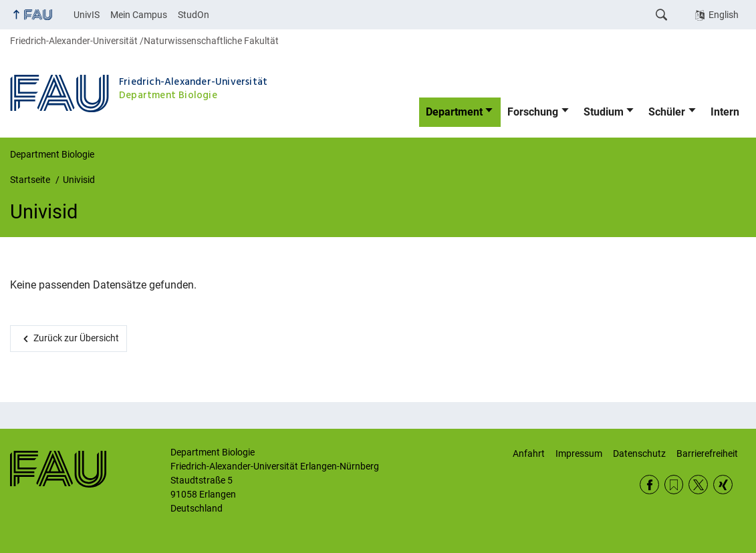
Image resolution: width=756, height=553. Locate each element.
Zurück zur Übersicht (76, 338)
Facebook (649, 485)
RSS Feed (674, 485)
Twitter (698, 485)
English (724, 15)
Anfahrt (529, 453)
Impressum (579, 453)
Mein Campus (139, 15)
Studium (604, 112)
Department (454, 112)
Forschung (533, 112)
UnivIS (87, 15)
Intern (725, 112)
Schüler (667, 112)
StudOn (194, 15)
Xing (723, 485)
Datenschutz (639, 453)
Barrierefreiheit (707, 453)
